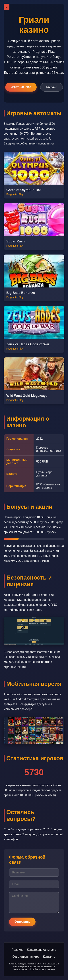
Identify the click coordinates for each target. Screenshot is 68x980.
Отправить (22, 922)
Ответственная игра (26, 957)
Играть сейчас (21, 87)
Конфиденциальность (42, 950)
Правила (17, 950)
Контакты (49, 957)
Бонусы (51, 87)
